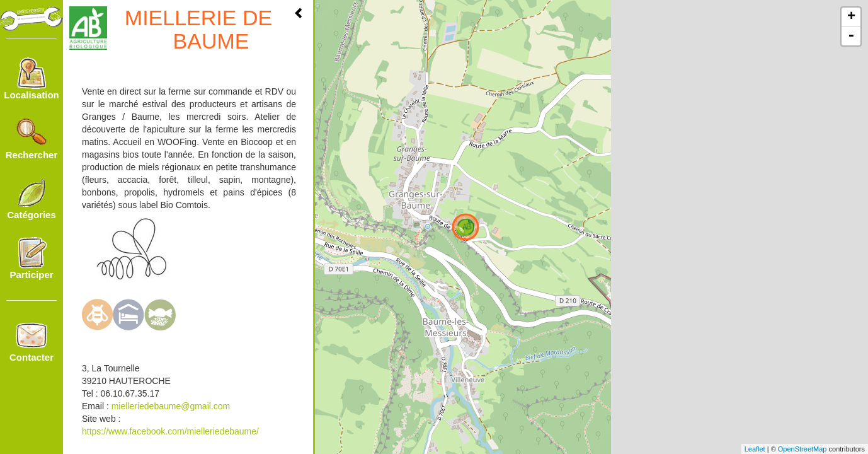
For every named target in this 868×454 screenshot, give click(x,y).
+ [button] (851, 17)
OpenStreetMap (802, 449)
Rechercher (32, 139)
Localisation (31, 79)
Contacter (31, 341)
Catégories (31, 199)
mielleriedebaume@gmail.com (171, 406)
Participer (31, 259)
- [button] (851, 36)
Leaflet (755, 449)
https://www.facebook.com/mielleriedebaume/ (170, 431)
